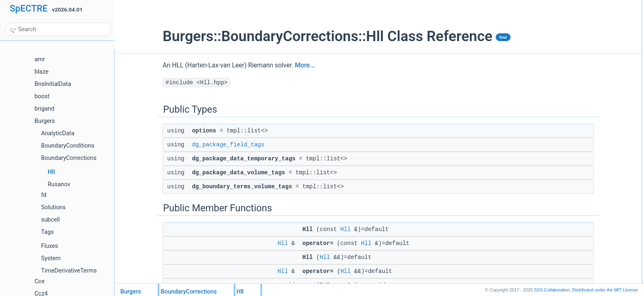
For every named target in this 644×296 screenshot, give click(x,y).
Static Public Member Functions (576, 122)
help (552, 158)
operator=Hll (561, 77)
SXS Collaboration (552, 290)
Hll (305, 229)
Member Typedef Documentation (577, 176)
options (555, 14)
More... (264, 65)
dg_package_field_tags (187, 145)
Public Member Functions (569, 59)
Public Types (555, 5)
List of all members (562, 231)
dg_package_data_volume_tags (582, 41)
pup (552, 104)
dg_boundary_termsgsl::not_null (583, 140)
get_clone (558, 113)
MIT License (605, 290)
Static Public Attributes (565, 149)
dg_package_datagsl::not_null (580, 131)
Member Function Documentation (577, 194)
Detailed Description (563, 167)
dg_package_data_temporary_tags (585, 32)
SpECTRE (29, 8)
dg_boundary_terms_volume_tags (585, 50)
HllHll (553, 68)
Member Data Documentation (573, 213)
